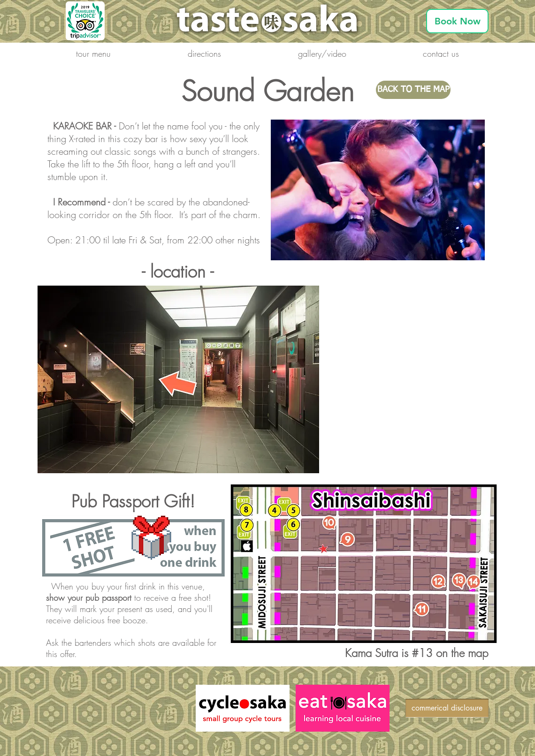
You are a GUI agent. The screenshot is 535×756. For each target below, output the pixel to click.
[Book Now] (457, 21)
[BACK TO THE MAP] (413, 90)
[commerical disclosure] (447, 708)
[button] (93, 53)
